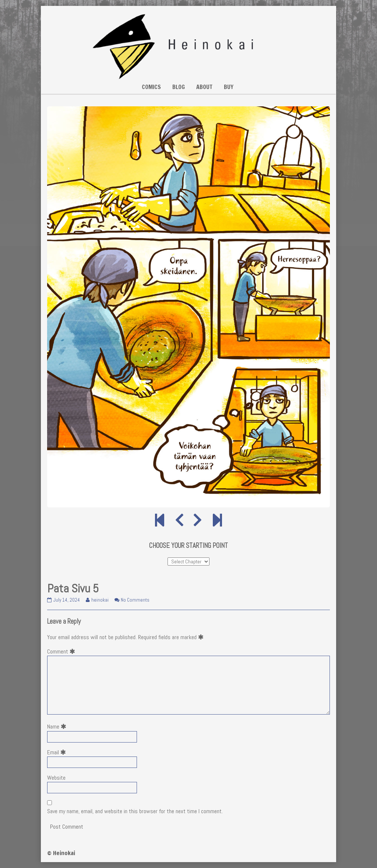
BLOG (179, 87)
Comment (63, 651)
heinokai (100, 600)
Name (58, 727)
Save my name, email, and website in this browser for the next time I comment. (135, 811)
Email (58, 752)
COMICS (151, 87)
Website (56, 778)
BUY (229, 87)
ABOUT (204, 87)
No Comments (135, 600)
